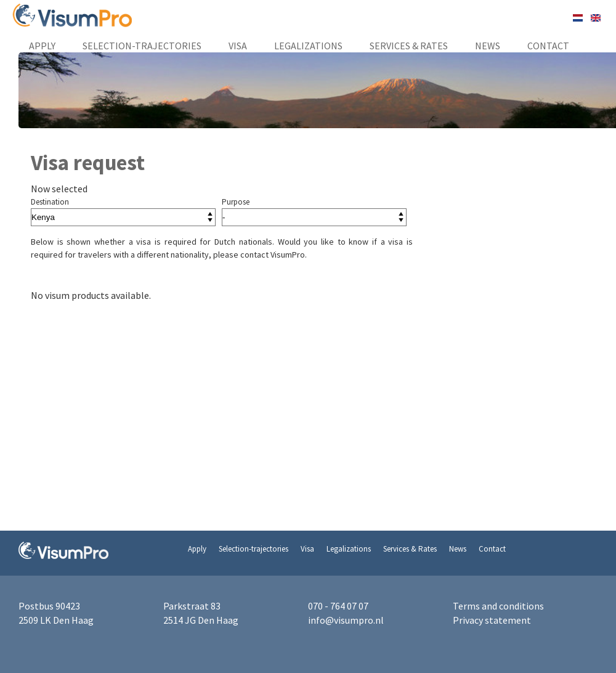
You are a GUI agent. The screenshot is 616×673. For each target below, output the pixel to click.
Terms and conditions (498, 606)
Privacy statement (492, 620)
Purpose (236, 202)
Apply (42, 46)
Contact (548, 46)
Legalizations (308, 46)
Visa (238, 46)
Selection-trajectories (142, 46)
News (488, 46)
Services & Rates (409, 46)
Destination (50, 202)
